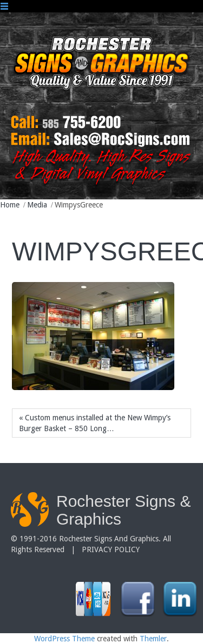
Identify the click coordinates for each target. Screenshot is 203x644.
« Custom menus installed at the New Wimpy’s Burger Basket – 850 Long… (95, 423)
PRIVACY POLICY (111, 549)
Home (10, 205)
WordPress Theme (64, 639)
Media (37, 205)
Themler (153, 639)
